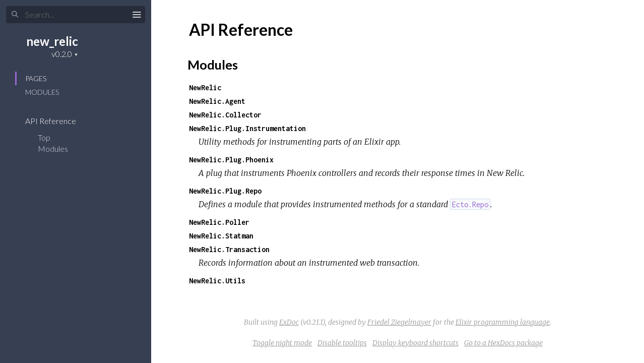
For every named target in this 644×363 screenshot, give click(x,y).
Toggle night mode (282, 343)
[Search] (76, 15)
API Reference (57, 121)
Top (44, 137)
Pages (36, 78)
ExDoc (289, 322)
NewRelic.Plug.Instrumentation (247, 128)
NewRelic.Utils (217, 281)
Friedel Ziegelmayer (399, 322)
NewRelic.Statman (221, 236)
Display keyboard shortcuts (415, 343)
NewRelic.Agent (217, 101)
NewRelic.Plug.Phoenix (231, 160)
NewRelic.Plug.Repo (225, 191)
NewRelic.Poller (219, 222)
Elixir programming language (503, 322)
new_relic (52, 41)
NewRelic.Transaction (229, 249)
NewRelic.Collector (225, 115)
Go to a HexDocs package (503, 343)
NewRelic (205, 87)
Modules (42, 92)
